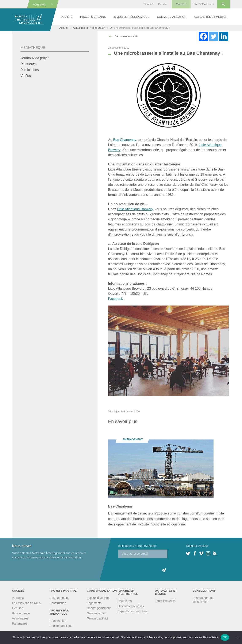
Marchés (181, 4)
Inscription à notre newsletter (137, 546)
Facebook (116, 299)
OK (225, 637)
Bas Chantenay (124, 140)
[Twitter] (214, 36)
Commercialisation (172, 17)
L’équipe (18, 608)
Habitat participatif (61, 626)
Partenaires (20, 624)
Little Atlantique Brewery (135, 209)
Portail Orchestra (204, 4)
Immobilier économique (131, 17)
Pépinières (125, 601)
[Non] (237, 637)
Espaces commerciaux (133, 611)
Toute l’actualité (165, 601)
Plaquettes (28, 64)
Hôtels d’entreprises (131, 606)
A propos (18, 598)
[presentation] (150, 566)
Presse (162, 4)
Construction (58, 603)
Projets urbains (93, 17)
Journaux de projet (34, 58)
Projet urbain (97, 28)
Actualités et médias (210, 17)
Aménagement (59, 598)
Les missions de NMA (26, 603)
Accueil (64, 28)
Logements (94, 603)
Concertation (58, 621)
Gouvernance (21, 613)
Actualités (79, 28)
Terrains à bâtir (97, 613)
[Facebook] (203, 36)
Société (67, 17)
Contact (148, 4)
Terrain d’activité (98, 618)
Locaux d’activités (99, 598)
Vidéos (26, 76)
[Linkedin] (224, 36)
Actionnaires (20, 618)
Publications (30, 70)
